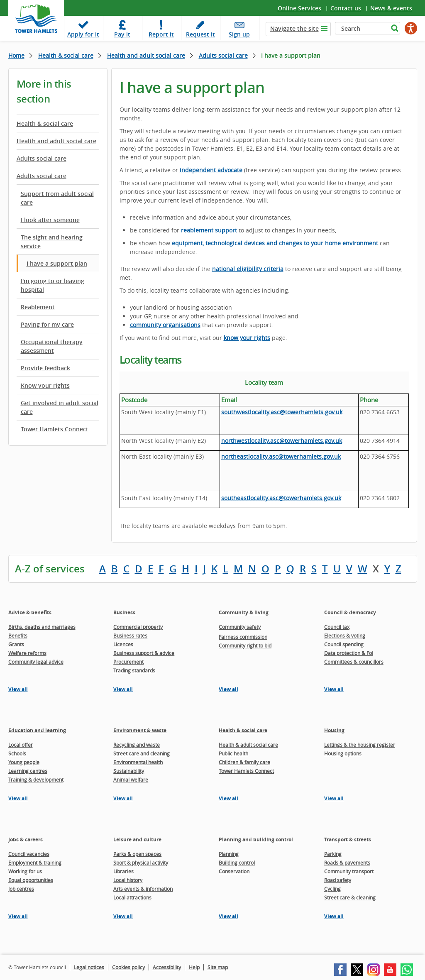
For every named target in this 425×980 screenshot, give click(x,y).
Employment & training (35, 863)
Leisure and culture (137, 839)
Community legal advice (36, 662)
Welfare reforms (27, 653)
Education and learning (37, 730)
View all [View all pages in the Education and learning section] (18, 798)
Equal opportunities (31, 880)
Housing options (343, 753)
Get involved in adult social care (60, 407)
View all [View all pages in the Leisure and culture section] (123, 916)
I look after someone (50, 220)
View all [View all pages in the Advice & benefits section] (18, 689)
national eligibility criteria (248, 269)
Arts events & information (143, 889)
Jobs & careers (26, 839)
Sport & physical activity (141, 863)
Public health (233, 753)
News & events (391, 8)
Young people (24, 762)
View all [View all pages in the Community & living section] (228, 689)
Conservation (234, 871)
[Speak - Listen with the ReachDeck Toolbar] (411, 28)
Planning (229, 854)
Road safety (338, 880)
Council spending (344, 644)
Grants (16, 644)
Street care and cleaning (142, 753)
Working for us (25, 871)
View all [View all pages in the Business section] (123, 689)
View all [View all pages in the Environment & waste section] (123, 798)
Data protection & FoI (349, 653)
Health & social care (66, 55)
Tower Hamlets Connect (55, 429)
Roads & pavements (347, 863)
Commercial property (138, 627)
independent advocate (211, 170)
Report (161, 34)
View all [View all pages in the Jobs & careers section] (18, 916)
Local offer (21, 745)
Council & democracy (350, 612)
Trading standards (134, 670)
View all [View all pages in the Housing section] (334, 798)
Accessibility (167, 967)
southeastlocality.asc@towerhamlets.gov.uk (281, 498)
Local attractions (132, 897)
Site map (218, 967)
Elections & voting (345, 635)
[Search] (362, 28)
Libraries (123, 871)
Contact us (346, 8)
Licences (123, 644)
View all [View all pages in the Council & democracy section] (334, 689)
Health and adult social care (146, 55)
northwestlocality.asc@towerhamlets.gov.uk (282, 441)
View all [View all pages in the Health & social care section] (228, 798)
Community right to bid (245, 645)
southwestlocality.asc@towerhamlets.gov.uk (282, 412)
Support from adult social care (57, 198)
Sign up (239, 34)
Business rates (130, 635)
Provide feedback (45, 368)
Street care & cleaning (350, 897)
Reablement (38, 307)
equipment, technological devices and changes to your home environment (275, 243)
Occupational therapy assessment (52, 346)
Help (194, 967)
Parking (333, 854)
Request (200, 34)
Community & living (244, 612)
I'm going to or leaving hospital (53, 285)
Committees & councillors (354, 662)
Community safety (240, 627)
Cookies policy (128, 967)
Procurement (128, 662)
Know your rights (45, 385)
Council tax (337, 627)
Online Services (299, 8)
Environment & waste (140, 730)
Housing (334, 730)
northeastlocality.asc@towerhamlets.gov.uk (281, 456)
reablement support (209, 230)
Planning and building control (256, 839)
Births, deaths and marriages (42, 627)
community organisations (165, 325)
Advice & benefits (30, 612)
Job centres (21, 889)
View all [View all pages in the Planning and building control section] (228, 916)
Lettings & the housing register (360, 745)
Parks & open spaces (137, 854)
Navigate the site (294, 28)
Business (124, 612)
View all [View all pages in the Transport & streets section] (334, 916)
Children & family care (244, 762)
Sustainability (129, 771)
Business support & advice (144, 653)
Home (16, 55)
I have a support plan (57, 263)
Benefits (18, 635)
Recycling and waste (137, 745)
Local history (128, 880)
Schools (17, 753)
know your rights (247, 338)
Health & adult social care (248, 745)
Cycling (332, 889)
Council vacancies (29, 854)
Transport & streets (348, 839)
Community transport (349, 871)
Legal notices (89, 967)
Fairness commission (243, 637)
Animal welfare (131, 780)
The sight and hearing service (52, 242)
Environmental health (138, 762)
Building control (237, 863)
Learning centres (28, 771)
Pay (122, 34)
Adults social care (223, 55)
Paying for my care (47, 324)
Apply (83, 34)
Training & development (36, 780)
